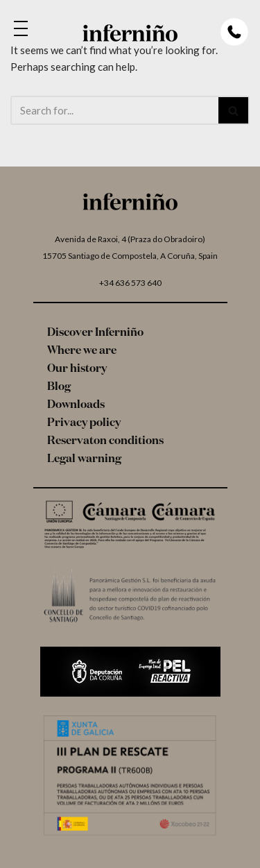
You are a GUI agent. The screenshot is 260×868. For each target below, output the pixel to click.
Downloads (76, 405)
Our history (77, 369)
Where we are (82, 351)
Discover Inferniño (95, 333)
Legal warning (84, 459)
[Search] (114, 110)
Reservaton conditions (105, 441)
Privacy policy (84, 423)
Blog (59, 387)
